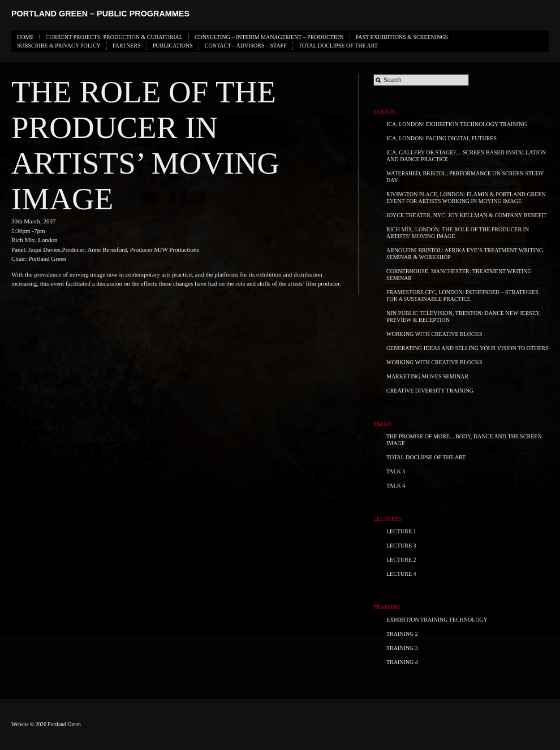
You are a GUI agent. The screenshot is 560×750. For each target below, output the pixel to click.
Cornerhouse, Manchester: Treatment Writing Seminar (459, 275)
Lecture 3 (401, 546)
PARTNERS (127, 46)
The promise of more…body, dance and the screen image (464, 440)
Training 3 (402, 648)
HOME (25, 37)
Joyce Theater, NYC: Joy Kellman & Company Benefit (467, 215)
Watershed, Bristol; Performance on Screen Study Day (465, 177)
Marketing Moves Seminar (427, 376)
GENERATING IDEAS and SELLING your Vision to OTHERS (468, 348)
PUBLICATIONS (173, 46)
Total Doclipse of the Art (338, 46)
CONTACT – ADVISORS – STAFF (246, 46)
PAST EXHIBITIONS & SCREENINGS (402, 37)
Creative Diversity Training (430, 391)
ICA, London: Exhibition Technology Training (456, 124)
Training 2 (402, 634)
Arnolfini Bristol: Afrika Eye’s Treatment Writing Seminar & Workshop (465, 254)
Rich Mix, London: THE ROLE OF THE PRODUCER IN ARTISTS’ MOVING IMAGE (458, 233)
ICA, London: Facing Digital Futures (441, 138)
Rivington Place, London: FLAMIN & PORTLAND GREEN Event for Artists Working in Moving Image (466, 198)
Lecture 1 (401, 531)
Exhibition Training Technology (437, 620)
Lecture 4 (401, 574)
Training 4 (402, 662)
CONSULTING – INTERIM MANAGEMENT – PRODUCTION (269, 37)
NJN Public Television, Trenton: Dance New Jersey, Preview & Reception (463, 316)
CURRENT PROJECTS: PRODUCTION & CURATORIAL (114, 37)
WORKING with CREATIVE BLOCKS (434, 334)
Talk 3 (396, 471)
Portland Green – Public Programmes (100, 14)
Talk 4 (396, 486)
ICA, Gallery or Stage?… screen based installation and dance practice (466, 156)
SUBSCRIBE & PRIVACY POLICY (59, 46)
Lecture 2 (401, 560)
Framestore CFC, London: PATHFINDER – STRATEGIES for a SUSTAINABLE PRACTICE (462, 296)
